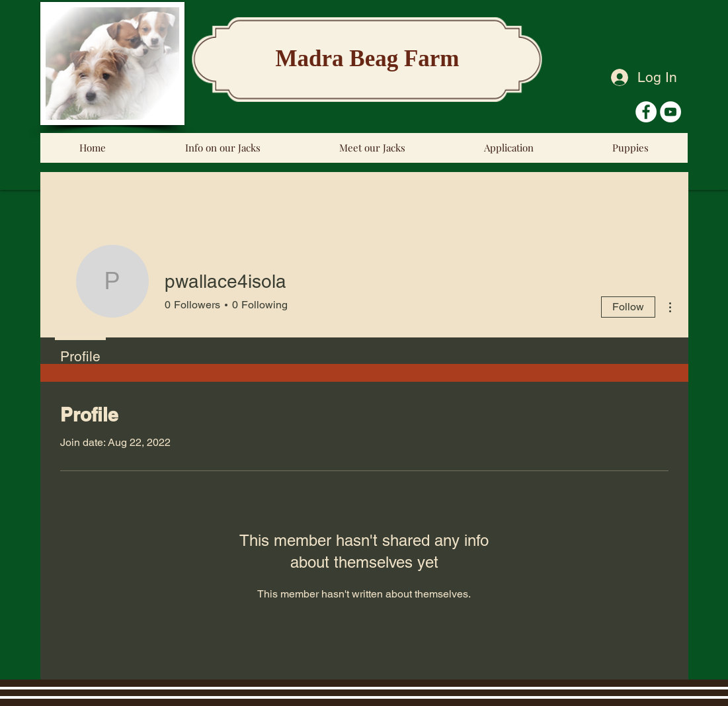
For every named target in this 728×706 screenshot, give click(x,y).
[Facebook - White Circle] (646, 112)
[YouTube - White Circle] (670, 112)
